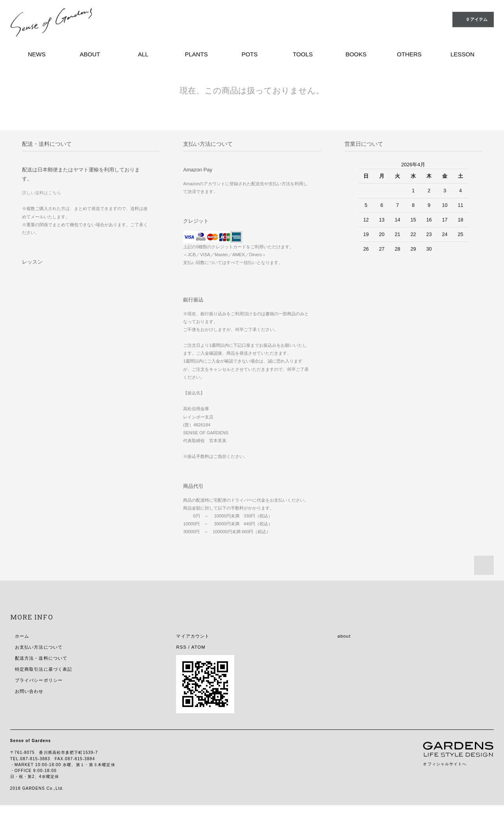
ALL (143, 54)
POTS (249, 54)
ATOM (198, 647)
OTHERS (409, 54)
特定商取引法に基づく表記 (44, 669)
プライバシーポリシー (39, 680)
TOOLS (303, 54)
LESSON (462, 54)
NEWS (37, 54)
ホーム (22, 636)
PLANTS (196, 54)
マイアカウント (193, 636)
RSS (181, 647)
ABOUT (90, 54)
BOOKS (356, 54)
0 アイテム (472, 19)
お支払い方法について (39, 647)
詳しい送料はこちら (42, 193)
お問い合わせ (29, 691)
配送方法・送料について (41, 658)
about (344, 636)
